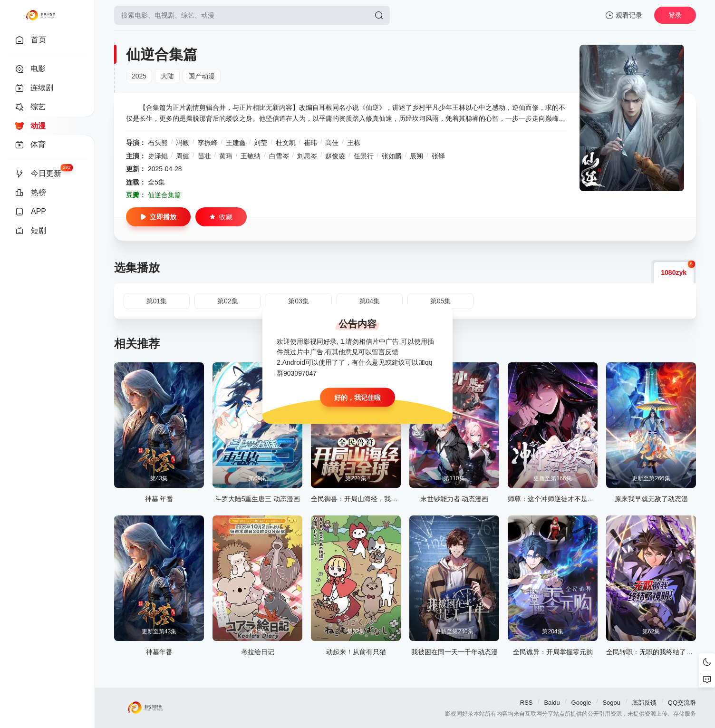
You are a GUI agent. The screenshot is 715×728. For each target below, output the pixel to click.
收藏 (221, 217)
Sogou (611, 703)
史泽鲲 (158, 156)
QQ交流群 (682, 703)
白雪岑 (279, 156)
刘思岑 (307, 156)
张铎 (438, 156)
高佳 (332, 143)
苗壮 (204, 156)
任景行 (364, 156)
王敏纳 (251, 156)
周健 (183, 156)
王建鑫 (236, 143)
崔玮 (310, 143)
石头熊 (158, 143)
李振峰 (208, 143)
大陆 (167, 76)
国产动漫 (202, 76)
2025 (139, 76)
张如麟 (392, 156)
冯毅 (183, 143)
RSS (527, 703)
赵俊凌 (335, 156)
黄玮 (226, 156)
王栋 (354, 143)
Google (581, 703)
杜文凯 (286, 143)
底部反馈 (644, 703)
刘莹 (261, 143)
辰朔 (416, 156)
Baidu (552, 703)
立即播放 (158, 217)
